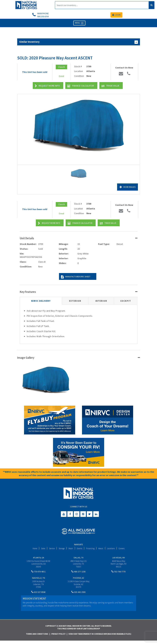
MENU (79, 24)
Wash (71, 549)
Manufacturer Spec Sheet (75, 278)
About (102, 549)
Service (50, 549)
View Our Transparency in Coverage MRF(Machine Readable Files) (100, 637)
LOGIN (116, 15)
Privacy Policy (58, 637)
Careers (124, 549)
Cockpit (126, 302)
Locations (113, 549)
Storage (61, 549)
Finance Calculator (81, 87)
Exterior (75, 302)
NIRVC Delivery (41, 302)
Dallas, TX (78, 558)
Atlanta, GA (39, 558)
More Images (126, 188)
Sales (41, 549)
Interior (101, 302)
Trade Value (110, 87)
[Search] (102, 5)
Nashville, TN (39, 580)
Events (80, 549)
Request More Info (47, 87)
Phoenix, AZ (78, 580)
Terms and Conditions (37, 637)
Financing (91, 549)
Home (32, 549)
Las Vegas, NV (119, 558)
